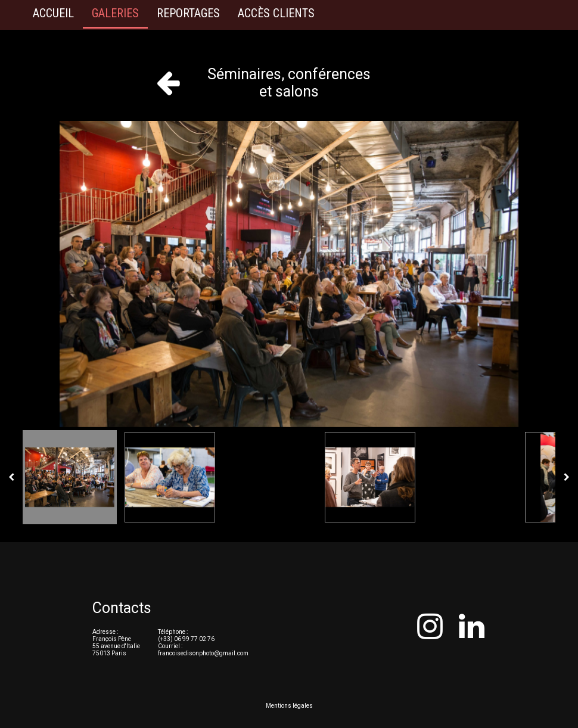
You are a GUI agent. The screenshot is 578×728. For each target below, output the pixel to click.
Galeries (115, 13)
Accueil (53, 13)
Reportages (188, 13)
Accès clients (276, 13)
